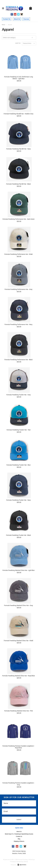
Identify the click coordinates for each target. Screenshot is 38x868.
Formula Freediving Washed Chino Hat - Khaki (18, 641)
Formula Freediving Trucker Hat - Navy (18, 500)
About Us (17, 19)
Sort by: (18, 43)
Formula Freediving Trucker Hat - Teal (18, 430)
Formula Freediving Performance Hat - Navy (18, 324)
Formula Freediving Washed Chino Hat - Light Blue (18, 570)
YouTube (15, 14)
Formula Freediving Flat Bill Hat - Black (18, 184)
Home (3, 25)
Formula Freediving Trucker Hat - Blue (18, 465)
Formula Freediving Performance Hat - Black (18, 360)
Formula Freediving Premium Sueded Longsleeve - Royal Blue (18, 747)
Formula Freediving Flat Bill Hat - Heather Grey (18, 114)
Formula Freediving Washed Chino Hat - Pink (18, 711)
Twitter (18, 14)
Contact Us (7, 19)
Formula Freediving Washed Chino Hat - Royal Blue (19, 676)
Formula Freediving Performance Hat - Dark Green (18, 219)
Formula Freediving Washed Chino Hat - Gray (18, 605)
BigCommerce (22, 865)
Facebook (12, 14)
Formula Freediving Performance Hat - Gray (18, 289)
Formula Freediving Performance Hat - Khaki (19, 254)
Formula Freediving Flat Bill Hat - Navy (18, 149)
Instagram (22, 14)
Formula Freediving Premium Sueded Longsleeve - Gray (18, 784)
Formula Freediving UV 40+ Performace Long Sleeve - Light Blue (18, 78)
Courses (26, 19)
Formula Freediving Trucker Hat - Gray (19, 395)
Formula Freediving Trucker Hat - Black (19, 535)
